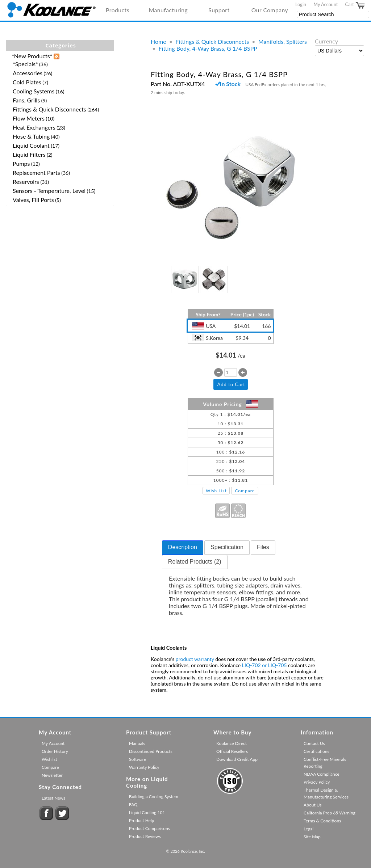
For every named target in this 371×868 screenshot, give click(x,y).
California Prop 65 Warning (330, 813)
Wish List (216, 491)
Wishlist (49, 759)
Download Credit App (237, 759)
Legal (309, 829)
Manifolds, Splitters (283, 41)
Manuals (137, 743)
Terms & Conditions (322, 821)
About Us (312, 805)
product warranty (195, 659)
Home (159, 41)
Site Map (312, 837)
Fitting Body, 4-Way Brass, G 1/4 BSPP (208, 48)
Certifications (316, 751)
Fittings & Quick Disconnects (212, 41)
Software (137, 759)
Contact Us (314, 743)
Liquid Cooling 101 (147, 812)
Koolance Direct (232, 743)
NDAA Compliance (322, 774)
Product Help (141, 820)
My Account (326, 4)
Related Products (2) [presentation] (195, 562)
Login (301, 4)
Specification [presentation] (227, 547)
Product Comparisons (149, 828)
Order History (55, 751)
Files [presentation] (263, 547)
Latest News (53, 798)
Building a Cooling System (154, 797)
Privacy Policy (317, 782)
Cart (355, 5)
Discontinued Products (151, 751)
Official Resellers (232, 751)
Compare (245, 491)
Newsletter (52, 775)
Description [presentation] (183, 547)
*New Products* (32, 56)
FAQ (133, 804)
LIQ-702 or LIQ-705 (264, 665)
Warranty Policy (144, 767)
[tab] (183, 548)
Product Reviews (145, 836)
